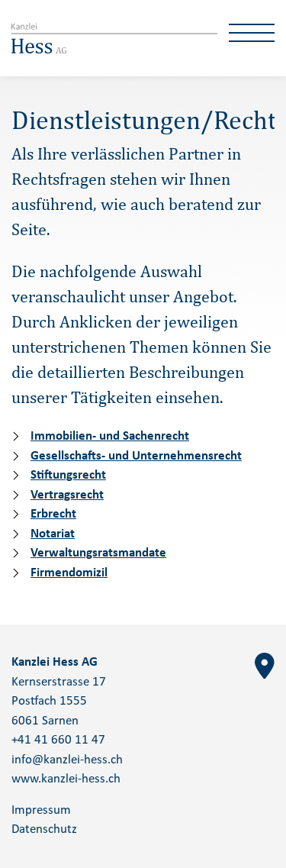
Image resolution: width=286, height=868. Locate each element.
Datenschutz (44, 829)
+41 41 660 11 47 (58, 740)
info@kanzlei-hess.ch (67, 760)
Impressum (41, 810)
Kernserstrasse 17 (59, 682)
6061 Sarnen (45, 721)
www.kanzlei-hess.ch (66, 779)
